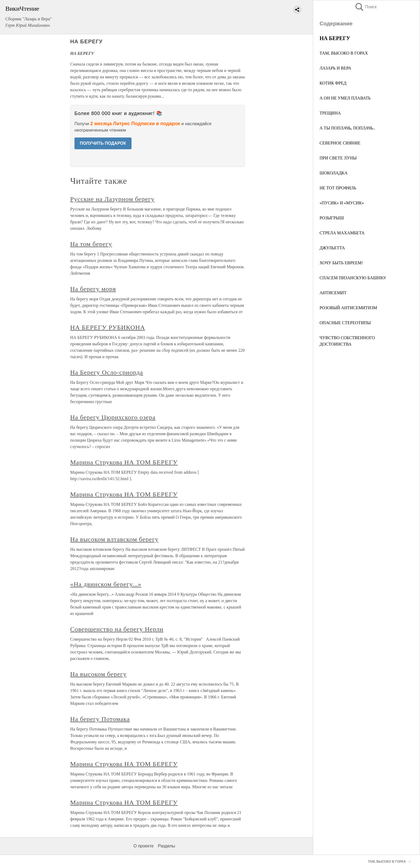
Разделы (166, 846)
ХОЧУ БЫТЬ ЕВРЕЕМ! (341, 263)
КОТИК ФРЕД (333, 83)
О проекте (143, 846)
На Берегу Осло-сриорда (107, 372)
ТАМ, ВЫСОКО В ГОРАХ (344, 53)
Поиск (366, 7)
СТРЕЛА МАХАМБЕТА (342, 233)
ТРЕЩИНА (330, 113)
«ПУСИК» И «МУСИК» (342, 203)
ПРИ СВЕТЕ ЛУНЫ (338, 158)
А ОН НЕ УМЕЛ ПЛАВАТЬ (345, 98)
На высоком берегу (98, 674)
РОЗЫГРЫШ (332, 218)
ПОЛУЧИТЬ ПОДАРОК (103, 143)
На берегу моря (93, 289)
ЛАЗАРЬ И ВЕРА (335, 68)
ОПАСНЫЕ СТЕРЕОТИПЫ (345, 323)
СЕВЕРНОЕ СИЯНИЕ (340, 143)
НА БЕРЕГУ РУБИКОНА (108, 327)
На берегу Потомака (100, 719)
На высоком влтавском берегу (114, 539)
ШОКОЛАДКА (333, 173)
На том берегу (91, 244)
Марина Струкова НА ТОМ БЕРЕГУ (124, 462)
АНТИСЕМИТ (333, 293)
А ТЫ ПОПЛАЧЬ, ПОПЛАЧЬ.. (347, 128)
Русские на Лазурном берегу (112, 199)
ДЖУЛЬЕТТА (332, 248)
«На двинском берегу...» (106, 584)
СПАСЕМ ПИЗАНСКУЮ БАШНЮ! (353, 278)
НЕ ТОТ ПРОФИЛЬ (338, 188)
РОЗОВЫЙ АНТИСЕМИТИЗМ (348, 308)
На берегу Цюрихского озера (113, 417)
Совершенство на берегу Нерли (117, 629)
